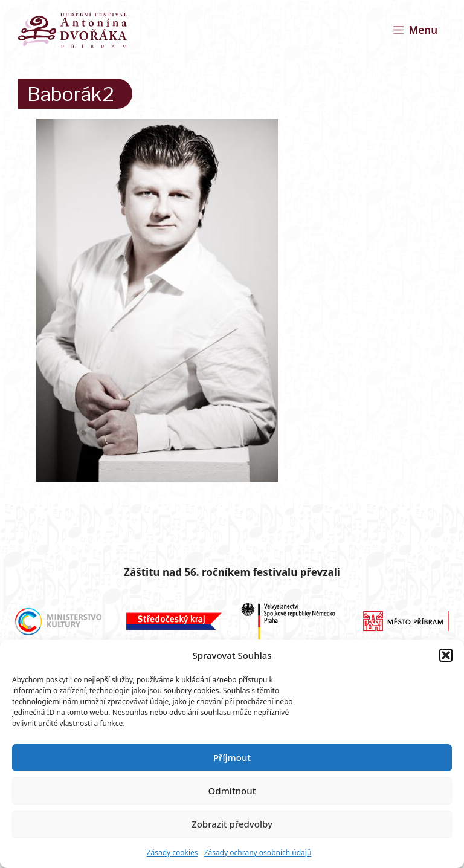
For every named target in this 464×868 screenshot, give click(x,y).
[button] (446, 655)
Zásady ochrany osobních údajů (258, 853)
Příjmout (232, 757)
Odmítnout (232, 791)
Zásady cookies (172, 853)
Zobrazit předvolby (232, 824)
